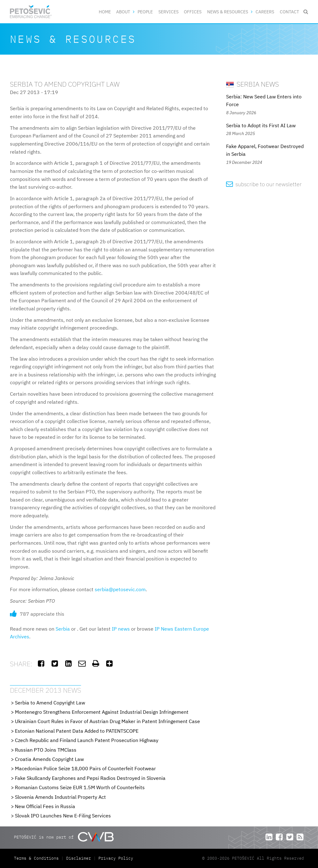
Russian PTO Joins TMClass (46, 750)
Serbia (63, 629)
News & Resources (228, 12)
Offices (193, 12)
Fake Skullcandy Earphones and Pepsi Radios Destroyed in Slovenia (90, 778)
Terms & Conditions (38, 858)
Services (168, 12)
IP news (121, 629)
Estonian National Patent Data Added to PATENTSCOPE (77, 731)
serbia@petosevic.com (120, 589)
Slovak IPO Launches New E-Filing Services (63, 816)
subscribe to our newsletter (264, 184)
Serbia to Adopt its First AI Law (261, 125)
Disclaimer (79, 858)
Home (105, 12)
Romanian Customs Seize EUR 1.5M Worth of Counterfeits (80, 787)
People (145, 12)
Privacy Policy (116, 858)
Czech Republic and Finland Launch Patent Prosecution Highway (87, 740)
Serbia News (252, 84)
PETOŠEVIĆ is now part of (64, 837)
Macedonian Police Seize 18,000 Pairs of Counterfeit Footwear (85, 768)
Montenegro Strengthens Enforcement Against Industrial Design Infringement (102, 712)
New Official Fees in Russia (45, 806)
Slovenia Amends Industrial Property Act (60, 797)
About (123, 12)
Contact (289, 12)
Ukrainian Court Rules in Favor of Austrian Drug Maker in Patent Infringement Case (107, 721)
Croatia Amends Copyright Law (49, 759)
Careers (265, 12)
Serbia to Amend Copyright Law (50, 703)
